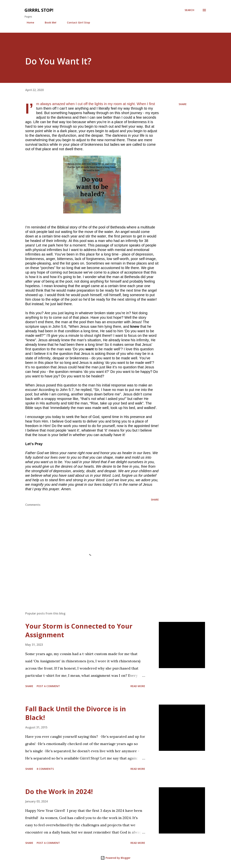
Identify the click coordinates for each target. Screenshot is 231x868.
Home (28, 22)
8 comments (45, 769)
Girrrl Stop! (39, 10)
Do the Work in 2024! (59, 792)
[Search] (189, 10)
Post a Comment (48, 686)
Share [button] (183, 104)
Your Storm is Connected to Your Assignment (79, 630)
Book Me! (48, 22)
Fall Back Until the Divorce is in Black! (76, 713)
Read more (138, 686)
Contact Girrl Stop (76, 22)
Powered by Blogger (115, 858)
